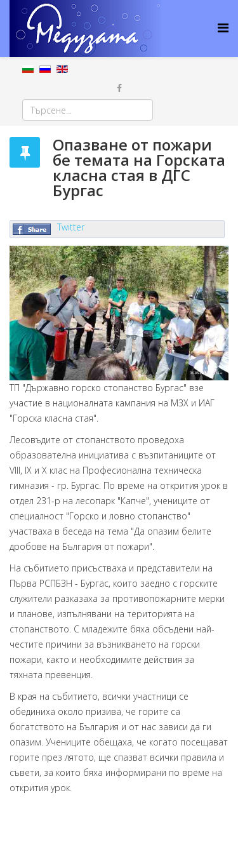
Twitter (71, 227)
